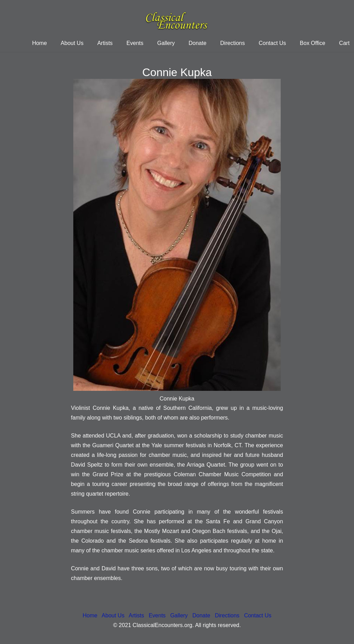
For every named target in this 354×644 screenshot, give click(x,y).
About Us (113, 615)
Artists (136, 615)
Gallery (179, 615)
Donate (201, 615)
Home (90, 615)
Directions (227, 615)
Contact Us (258, 615)
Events (157, 615)
